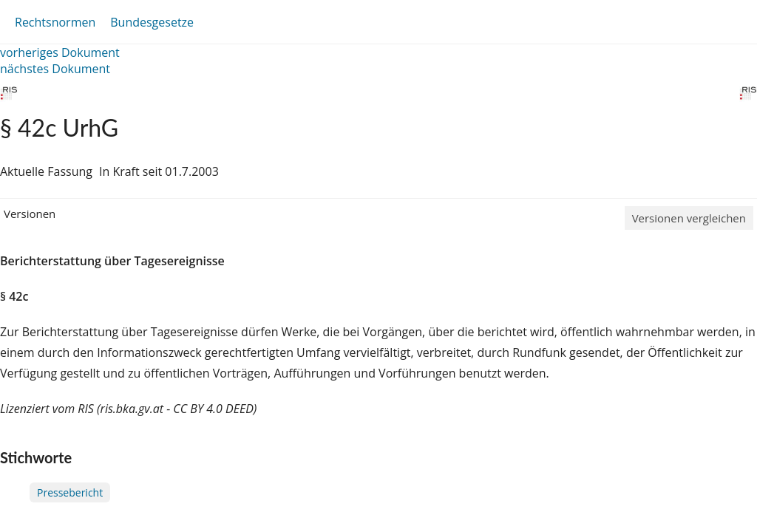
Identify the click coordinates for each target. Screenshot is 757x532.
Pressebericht (70, 492)
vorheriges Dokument (60, 52)
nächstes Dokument (55, 69)
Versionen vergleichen (689, 218)
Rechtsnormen (55, 22)
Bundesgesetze (152, 22)
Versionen (30, 214)
